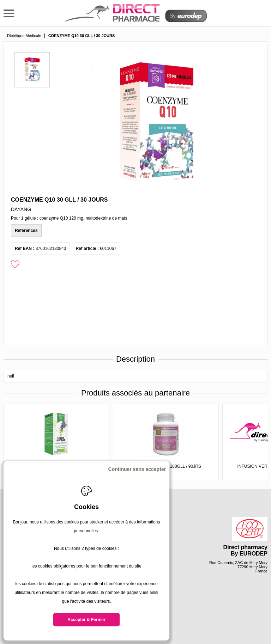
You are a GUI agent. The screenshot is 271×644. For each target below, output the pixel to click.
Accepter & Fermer (86, 620)
